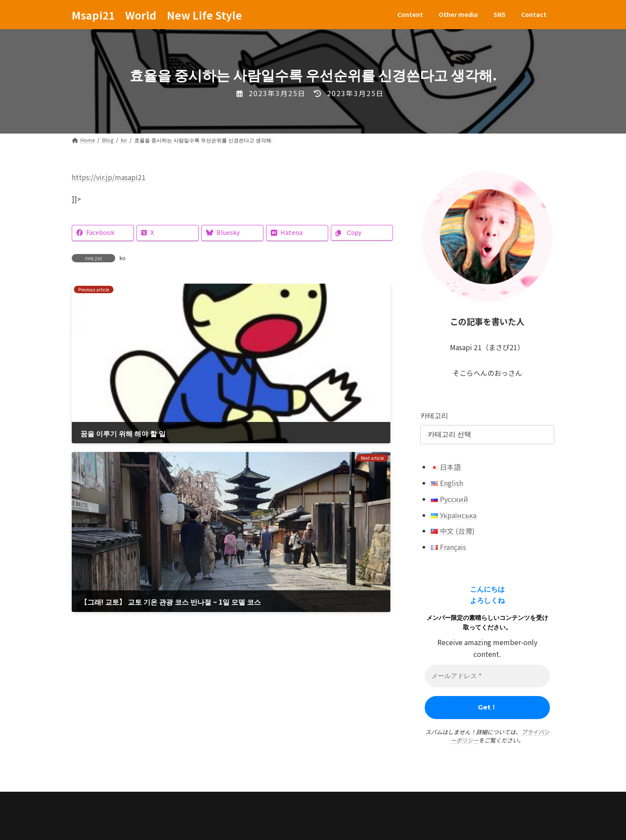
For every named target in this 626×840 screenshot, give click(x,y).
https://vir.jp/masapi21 (109, 177)
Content (94, 801)
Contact (230, 801)
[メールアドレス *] (487, 676)
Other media (146, 801)
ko (123, 258)
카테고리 (434, 415)
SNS (191, 801)
